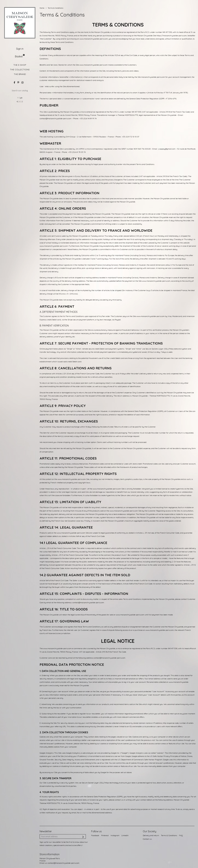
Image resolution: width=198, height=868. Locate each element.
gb (21, 98)
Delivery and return (151, 835)
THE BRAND (20, 74)
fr (18, 98)
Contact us (147, 839)
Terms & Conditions (169, 835)
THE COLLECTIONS (20, 70)
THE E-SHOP (20, 65)
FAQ (181, 835)
